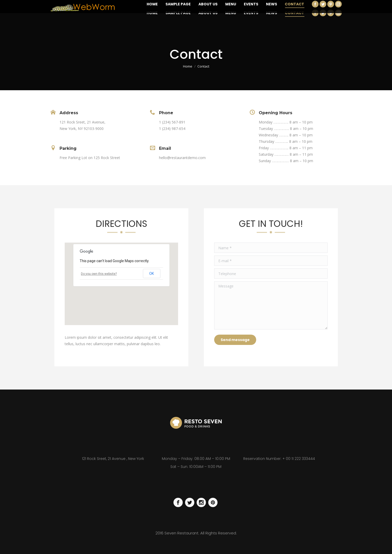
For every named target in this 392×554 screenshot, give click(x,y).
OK (152, 274)
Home (188, 66)
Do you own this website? (99, 274)
